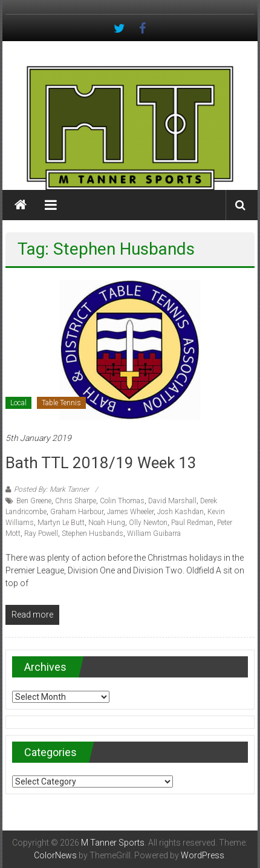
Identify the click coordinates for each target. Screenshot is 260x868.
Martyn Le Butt (61, 523)
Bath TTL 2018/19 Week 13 (101, 463)
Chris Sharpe (76, 501)
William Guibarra (154, 534)
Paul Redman (192, 523)
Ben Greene (34, 501)
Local (18, 403)
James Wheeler (130, 512)
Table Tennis (61, 403)
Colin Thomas (122, 501)
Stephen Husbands (93, 534)
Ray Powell (41, 534)
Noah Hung (107, 523)
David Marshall (172, 501)
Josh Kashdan (180, 512)
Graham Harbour (77, 512)
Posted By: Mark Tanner (51, 489)
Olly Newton (148, 523)
